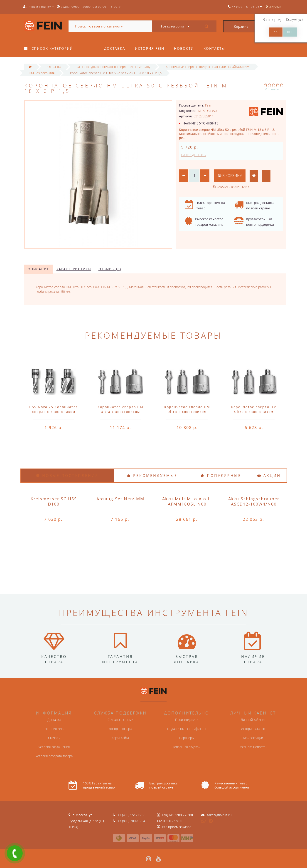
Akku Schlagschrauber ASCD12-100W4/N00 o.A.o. (254, 504)
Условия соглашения (54, 747)
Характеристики (74, 269)
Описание (38, 269)
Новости (184, 48)
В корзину (230, 176)
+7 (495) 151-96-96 (131, 815)
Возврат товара (120, 729)
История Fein (150, 48)
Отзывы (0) (110, 269)
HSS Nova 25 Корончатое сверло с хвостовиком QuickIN (54, 412)
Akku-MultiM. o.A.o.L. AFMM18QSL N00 (187, 501)
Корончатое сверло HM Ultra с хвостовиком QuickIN (120, 412)
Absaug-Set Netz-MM (120, 499)
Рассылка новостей (253, 747)
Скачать (54, 738)
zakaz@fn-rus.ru (219, 815)
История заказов (253, 729)
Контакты (214, 48)
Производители (187, 720)
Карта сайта (120, 738)
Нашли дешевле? (194, 155)
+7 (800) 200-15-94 (131, 821)
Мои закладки (253, 738)
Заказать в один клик (233, 187)
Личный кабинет (253, 720)
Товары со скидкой (187, 747)
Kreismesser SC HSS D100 (54, 501)
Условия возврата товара (54, 756)
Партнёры (187, 738)
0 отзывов (272, 89)
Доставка (115, 48)
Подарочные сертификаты (187, 729)
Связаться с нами (120, 720)
